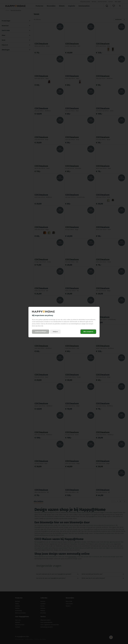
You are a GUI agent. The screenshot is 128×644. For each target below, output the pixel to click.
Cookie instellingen (41, 332)
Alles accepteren (88, 332)
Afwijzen (55, 332)
